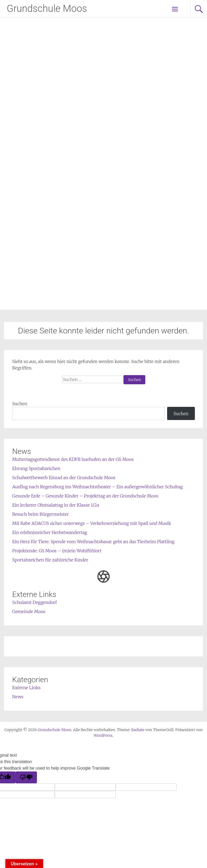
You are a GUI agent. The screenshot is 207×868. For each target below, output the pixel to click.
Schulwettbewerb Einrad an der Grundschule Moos (64, 478)
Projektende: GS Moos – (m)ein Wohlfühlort (57, 551)
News (18, 697)
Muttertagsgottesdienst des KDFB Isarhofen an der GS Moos (73, 459)
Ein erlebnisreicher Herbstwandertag (50, 532)
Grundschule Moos (47, 9)
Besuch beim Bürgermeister (40, 514)
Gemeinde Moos (29, 611)
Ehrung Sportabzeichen (36, 468)
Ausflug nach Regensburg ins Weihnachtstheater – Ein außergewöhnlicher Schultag (97, 487)
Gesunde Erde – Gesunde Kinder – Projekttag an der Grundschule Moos (85, 496)
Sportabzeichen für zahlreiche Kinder (50, 560)
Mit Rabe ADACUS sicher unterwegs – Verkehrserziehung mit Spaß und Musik (92, 523)
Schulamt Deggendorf (34, 602)
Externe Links (26, 688)
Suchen (20, 404)
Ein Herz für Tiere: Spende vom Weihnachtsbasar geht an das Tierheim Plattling (93, 542)
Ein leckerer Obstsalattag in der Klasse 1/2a (56, 505)
